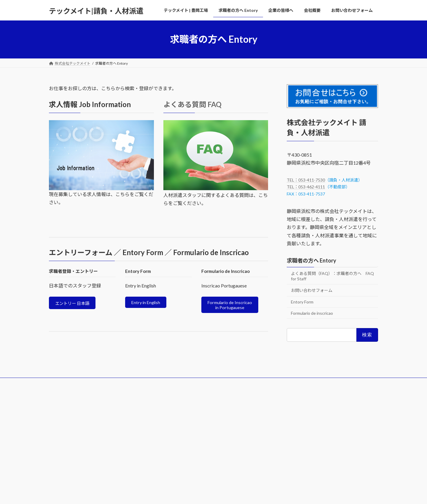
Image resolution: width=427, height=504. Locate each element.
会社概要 (188, 385)
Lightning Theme (212, 494)
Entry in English (147, 303)
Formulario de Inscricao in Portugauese (232, 306)
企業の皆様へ (159, 385)
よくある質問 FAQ (192, 104)
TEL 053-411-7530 (65, 445)
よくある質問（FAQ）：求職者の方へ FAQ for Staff (332, 276)
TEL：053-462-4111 (306, 187)
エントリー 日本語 (75, 304)
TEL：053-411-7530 (306, 180)
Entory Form (302, 302)
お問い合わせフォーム (312, 290)
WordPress (181, 494)
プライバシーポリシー (292, 427)
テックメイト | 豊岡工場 (74, 385)
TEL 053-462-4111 (65, 450)
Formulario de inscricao (312, 313)
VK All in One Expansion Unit (252, 494)
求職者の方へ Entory (312, 260)
